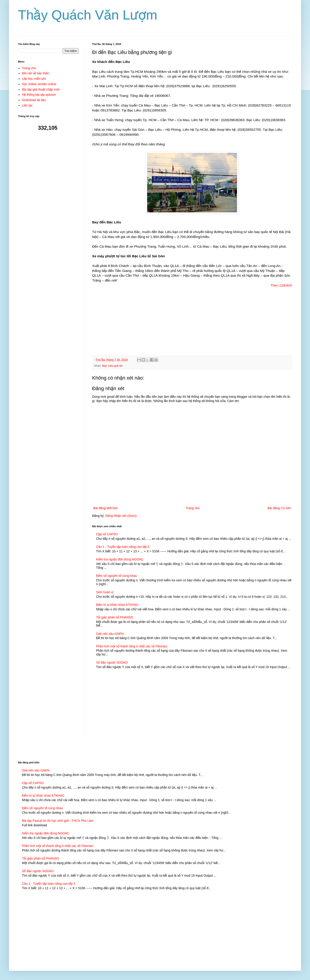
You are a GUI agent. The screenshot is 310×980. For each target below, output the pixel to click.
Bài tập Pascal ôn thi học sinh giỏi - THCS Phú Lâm (58, 821)
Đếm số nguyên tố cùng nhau (117, 576)
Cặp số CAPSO (107, 534)
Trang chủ (193, 508)
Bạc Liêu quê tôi (112, 366)
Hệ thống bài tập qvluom (39, 95)
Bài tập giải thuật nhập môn (41, 89)
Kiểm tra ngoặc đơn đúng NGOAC (120, 559)
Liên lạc (27, 105)
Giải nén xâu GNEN (110, 634)
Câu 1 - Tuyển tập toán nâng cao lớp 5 (123, 547)
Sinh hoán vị (105, 592)
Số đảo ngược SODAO (112, 662)
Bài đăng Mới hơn (105, 508)
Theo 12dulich (281, 285)
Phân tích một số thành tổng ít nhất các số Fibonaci (132, 646)
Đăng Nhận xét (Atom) (121, 516)
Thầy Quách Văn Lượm (88, 15)
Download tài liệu (34, 100)
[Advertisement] (192, 319)
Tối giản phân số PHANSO (115, 617)
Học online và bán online (39, 84)
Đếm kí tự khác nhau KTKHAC (117, 605)
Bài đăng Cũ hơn (279, 508)
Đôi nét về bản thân (36, 73)
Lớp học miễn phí (34, 79)
